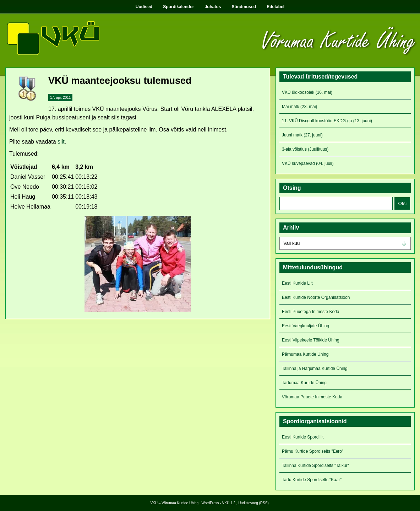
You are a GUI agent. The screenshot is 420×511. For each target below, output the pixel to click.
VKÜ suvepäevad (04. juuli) (308, 163)
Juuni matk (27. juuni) (302, 135)
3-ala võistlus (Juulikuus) (305, 149)
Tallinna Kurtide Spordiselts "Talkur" (315, 466)
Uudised (144, 7)
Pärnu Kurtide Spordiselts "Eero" (313, 451)
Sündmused (244, 7)
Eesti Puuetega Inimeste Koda (310, 312)
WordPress (210, 503)
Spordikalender (178, 7)
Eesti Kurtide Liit (297, 283)
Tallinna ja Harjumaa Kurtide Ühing (315, 369)
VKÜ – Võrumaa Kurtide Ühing (174, 503)
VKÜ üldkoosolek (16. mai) (307, 92)
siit (61, 142)
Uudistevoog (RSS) (253, 503)
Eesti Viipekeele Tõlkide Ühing (311, 340)
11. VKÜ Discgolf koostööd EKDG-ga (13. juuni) (327, 121)
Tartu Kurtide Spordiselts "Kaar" (312, 480)
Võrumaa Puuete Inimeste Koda (312, 397)
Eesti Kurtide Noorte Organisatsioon (316, 297)
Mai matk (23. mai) (299, 107)
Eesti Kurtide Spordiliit (303, 437)
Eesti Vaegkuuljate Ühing (306, 326)
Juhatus (213, 7)
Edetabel (276, 7)
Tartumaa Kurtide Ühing (304, 383)
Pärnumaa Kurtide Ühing (305, 354)
